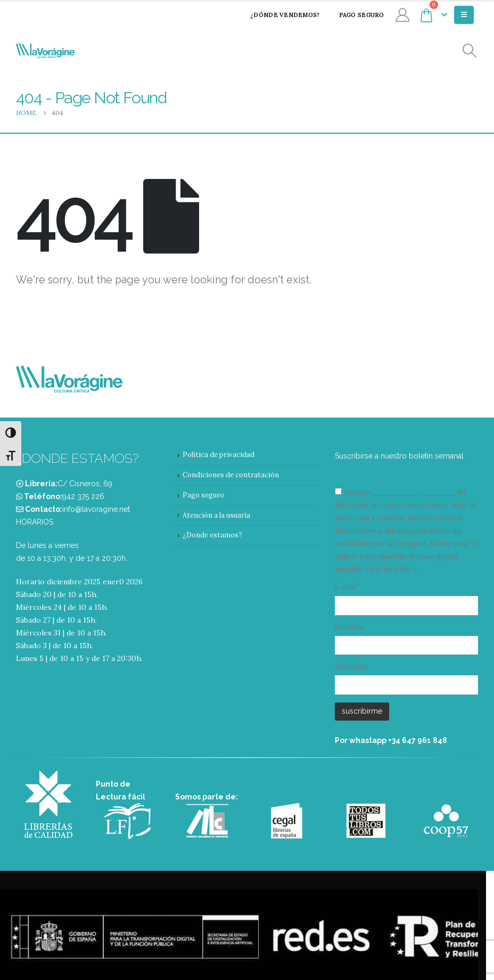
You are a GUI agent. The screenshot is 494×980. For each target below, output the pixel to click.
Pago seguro (355, 15)
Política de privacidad (219, 455)
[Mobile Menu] (464, 15)
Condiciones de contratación (231, 475)
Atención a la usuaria (216, 515)
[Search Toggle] (470, 51)
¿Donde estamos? (212, 535)
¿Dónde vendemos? (278, 15)
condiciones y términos (413, 492)
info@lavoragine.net (96, 509)
